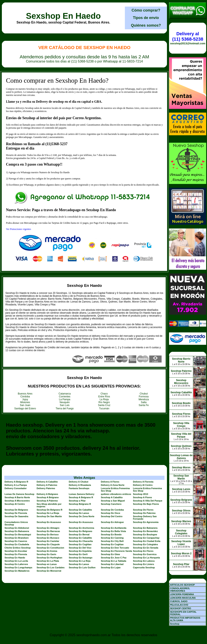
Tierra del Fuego (65, 409)
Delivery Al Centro (143, 485)
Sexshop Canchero (111, 504)
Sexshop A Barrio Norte (17, 497)
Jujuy (25, 399)
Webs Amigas (84, 478)
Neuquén (65, 402)
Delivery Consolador (16, 488)
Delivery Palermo (46, 488)
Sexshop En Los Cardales (51, 567)
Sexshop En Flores (143, 551)
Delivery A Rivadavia (80, 485)
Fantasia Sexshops (79, 488)
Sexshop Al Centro (15, 504)
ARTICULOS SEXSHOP (182, 585)
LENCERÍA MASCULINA (183, 598)
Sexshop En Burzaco (48, 538)
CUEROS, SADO (179, 601)
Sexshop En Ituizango (80, 558)
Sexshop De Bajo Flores (146, 504)
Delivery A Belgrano (47, 494)
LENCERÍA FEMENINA (182, 594)
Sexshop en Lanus (47, 564)
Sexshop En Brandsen (17, 538)
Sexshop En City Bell (112, 541)
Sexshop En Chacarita (81, 541)
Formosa (144, 397)
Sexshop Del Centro (112, 516)
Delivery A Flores (110, 482)
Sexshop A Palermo (47, 501)
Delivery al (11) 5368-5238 (188, 36)
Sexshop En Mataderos (17, 571)
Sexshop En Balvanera (145, 528)
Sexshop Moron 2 (181, 553)
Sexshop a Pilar (77, 501)
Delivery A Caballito (47, 482)
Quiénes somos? (146, 25)
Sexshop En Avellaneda (114, 528)
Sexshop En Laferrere (16, 564)
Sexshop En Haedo (63, 16)
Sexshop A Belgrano (48, 497)
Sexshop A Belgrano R (81, 497)
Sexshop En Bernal (79, 535)
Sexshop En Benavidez (145, 531)
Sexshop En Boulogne (145, 535)
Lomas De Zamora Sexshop (19, 494)
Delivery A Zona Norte (113, 485)
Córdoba (25, 397)
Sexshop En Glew (110, 554)
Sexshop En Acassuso (49, 522)
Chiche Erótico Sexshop (18, 548)
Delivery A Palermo (47, 485)
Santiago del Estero (25, 409)
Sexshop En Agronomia (146, 522)
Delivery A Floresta (143, 482)
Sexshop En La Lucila (16, 561)
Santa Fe (144, 405)
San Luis (65, 405)
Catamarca (65, 394)
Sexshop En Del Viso (80, 548)
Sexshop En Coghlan (80, 544)
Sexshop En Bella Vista (113, 531)
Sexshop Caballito (181, 392)
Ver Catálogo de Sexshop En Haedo (85, 48)
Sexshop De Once (111, 513)
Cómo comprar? (146, 10)
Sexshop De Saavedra (16, 516)
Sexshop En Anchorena (81, 528)
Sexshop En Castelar (48, 541)
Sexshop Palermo (181, 371)
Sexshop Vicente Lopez (181, 543)
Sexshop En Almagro (48, 528)
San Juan (25, 405)
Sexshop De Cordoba (112, 510)
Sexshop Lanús (181, 489)
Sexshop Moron (181, 467)
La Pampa (65, 399)
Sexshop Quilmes (181, 446)
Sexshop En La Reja (80, 561)
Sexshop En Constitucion (50, 548)
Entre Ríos (104, 397)
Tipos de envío (146, 18)
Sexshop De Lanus (79, 513)
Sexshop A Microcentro (17, 501)
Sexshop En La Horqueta (146, 558)
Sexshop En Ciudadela (17, 544)
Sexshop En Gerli (78, 554)
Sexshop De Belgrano (16, 510)
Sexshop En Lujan (111, 567)
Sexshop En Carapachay (146, 538)
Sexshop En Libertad (112, 564)
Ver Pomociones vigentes (18, 229)
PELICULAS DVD (179, 605)
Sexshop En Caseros (16, 541)
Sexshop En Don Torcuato (115, 548)
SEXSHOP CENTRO (180, 608)
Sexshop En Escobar (16, 551)
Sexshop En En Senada (145, 548)
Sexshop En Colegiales (145, 544)
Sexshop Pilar (181, 564)
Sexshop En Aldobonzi (17, 528)
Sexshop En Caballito (80, 538)
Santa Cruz (104, 405)
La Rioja (104, 399)
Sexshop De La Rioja (48, 513)
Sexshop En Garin (47, 554)
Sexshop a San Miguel (113, 501)
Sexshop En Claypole (48, 544)
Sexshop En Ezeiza (47, 551)
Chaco (104, 394)
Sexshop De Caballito (80, 510)
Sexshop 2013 (140, 494)
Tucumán (104, 409)
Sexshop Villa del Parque (181, 435)
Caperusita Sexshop (144, 567)
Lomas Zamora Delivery (82, 494)
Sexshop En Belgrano (80, 531)
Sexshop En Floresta (16, 554)
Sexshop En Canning (112, 538)
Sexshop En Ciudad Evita (147, 541)
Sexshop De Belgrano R (50, 510)
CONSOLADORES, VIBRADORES (180, 590)
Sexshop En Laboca (144, 561)
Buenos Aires (25, 394)
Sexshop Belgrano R (80, 504)
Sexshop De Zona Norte (82, 516)
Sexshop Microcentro (181, 382)
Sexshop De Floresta (16, 513)
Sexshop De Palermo (144, 513)
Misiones (25, 402)
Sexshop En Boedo (111, 535)
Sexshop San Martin (181, 477)
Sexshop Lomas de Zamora (181, 457)
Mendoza (144, 399)
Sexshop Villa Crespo (181, 425)
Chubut (144, 394)
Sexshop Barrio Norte (181, 360)
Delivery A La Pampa (16, 485)
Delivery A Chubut (79, 482)
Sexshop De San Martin (49, 516)
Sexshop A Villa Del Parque (148, 501)
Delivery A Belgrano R (16, 482)
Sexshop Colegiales (181, 532)
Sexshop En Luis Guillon (82, 567)
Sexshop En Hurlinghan (50, 558)
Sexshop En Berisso (48, 535)
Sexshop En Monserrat (49, 571)
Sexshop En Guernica (145, 554)
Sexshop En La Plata (48, 561)
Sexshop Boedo (181, 403)
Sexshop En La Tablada (114, 561)
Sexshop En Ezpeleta (80, 551)
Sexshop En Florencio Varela (117, 551)
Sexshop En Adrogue (112, 522)
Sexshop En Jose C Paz (114, 558)
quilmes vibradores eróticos (116, 494)
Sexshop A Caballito (112, 497)
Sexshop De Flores (143, 510)
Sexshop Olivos (181, 511)
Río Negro (104, 402)
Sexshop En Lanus (79, 564)
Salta (144, 402)
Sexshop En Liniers (143, 564)
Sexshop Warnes (181, 521)
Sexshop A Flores (142, 497)
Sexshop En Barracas (48, 531)
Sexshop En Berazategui (18, 535)
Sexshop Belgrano (181, 500)
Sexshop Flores (181, 414)
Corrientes (65, 397)
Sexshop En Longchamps (18, 567)
